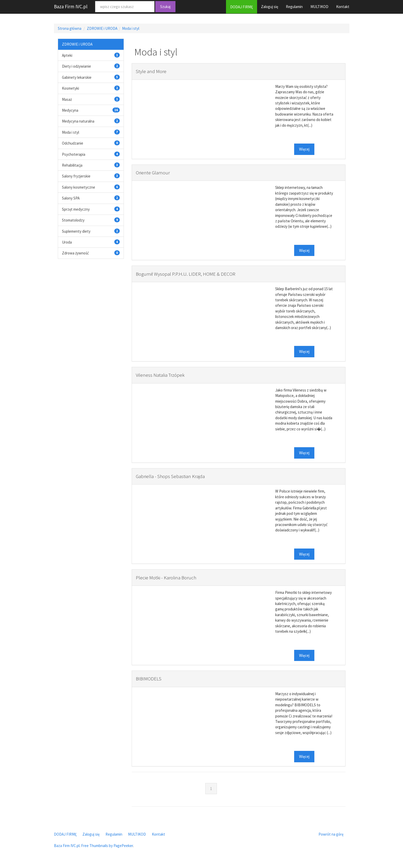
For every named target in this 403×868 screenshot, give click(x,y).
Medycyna (70, 110)
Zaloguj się (270, 7)
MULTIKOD (319, 7)
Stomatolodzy (73, 220)
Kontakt (343, 7)
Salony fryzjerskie (76, 176)
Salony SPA (71, 198)
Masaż (67, 99)
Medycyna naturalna (78, 121)
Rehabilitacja (72, 165)
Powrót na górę (331, 834)
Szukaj (165, 7)
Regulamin (294, 7)
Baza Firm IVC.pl (71, 6)
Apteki (67, 55)
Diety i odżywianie (76, 66)
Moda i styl (131, 28)
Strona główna (70, 28)
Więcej (304, 149)
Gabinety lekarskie (77, 77)
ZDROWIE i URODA (102, 28)
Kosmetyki (70, 88)
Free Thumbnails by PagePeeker (107, 846)
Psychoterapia (74, 154)
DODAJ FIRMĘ (242, 7)
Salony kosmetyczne (79, 187)
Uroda (67, 242)
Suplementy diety (76, 231)
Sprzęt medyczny (76, 209)
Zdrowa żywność (75, 253)
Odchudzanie (73, 143)
